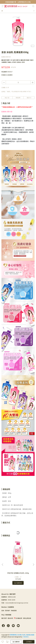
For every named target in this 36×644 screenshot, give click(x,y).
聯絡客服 (14, 610)
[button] (33, 565)
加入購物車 (16, 642)
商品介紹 (7, 98)
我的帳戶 (8, 610)
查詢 (3, 610)
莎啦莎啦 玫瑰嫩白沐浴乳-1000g (18, 573)
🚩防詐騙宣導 (18, 618)
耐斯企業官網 (27, 618)
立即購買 (29, 642)
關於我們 (4, 618)
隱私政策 (10, 618)
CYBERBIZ (26, 637)
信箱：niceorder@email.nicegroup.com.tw (15, 603)
